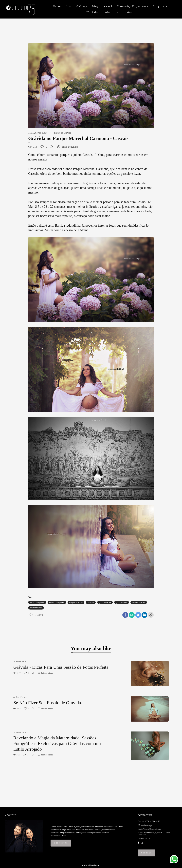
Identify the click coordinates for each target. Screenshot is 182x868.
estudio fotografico (57, 602)
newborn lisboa (36, 608)
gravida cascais (105, 602)
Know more (61, 843)
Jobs (69, 6)
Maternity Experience (133, 6)
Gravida (91, 602)
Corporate (160, 6)
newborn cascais (139, 602)
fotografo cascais (76, 602)
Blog (95, 6)
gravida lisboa (122, 602)
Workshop (93, 12)
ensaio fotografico (37, 602)
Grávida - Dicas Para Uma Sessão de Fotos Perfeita (61, 667)
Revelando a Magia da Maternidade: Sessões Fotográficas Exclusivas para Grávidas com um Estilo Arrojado (57, 743)
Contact (128, 12)
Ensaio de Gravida (63, 133)
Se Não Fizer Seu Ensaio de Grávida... (49, 703)
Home (57, 6)
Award (108, 6)
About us (112, 12)
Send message (146, 825)
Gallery (82, 6)
